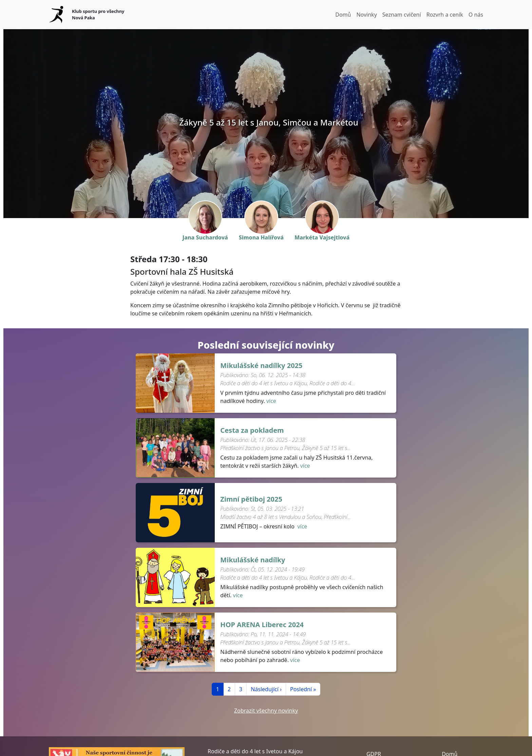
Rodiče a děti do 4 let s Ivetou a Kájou (255, 751)
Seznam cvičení (402, 15)
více (271, 401)
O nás (476, 15)
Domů (343, 15)
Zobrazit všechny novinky (266, 711)
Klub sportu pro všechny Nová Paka (98, 14)
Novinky (366, 15)
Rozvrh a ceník (445, 15)
